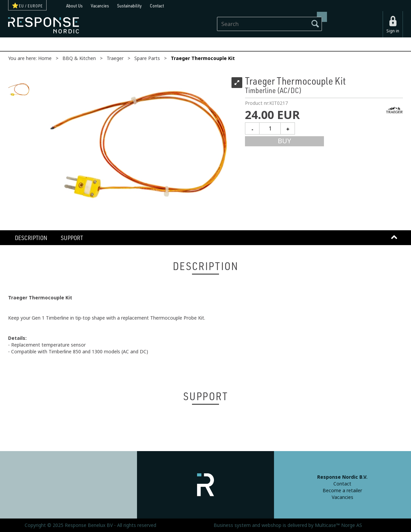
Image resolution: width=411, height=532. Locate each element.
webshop (271, 525)
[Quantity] (270, 128)
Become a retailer (342, 491)
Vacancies (100, 6)
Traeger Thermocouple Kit (203, 58)
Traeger (115, 58)
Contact (157, 6)
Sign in (393, 31)
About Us (74, 6)
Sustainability (129, 6)
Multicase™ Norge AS (338, 525)
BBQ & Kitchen (79, 58)
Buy (284, 141)
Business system (232, 525)
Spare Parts (147, 58)
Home (45, 58)
